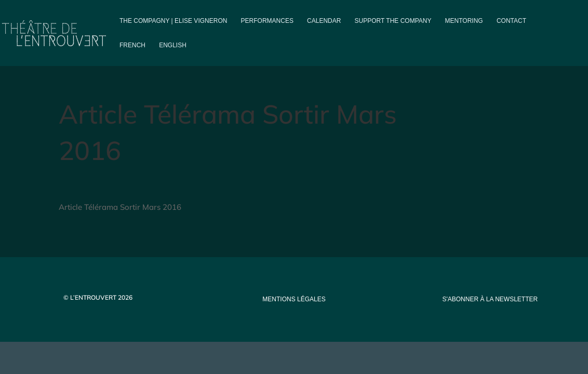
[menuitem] (132, 54)
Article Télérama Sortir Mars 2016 (120, 207)
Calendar (324, 21)
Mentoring (464, 21)
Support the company (393, 21)
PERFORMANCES (267, 21)
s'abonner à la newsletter (490, 299)
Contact (511, 21)
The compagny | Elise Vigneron (173, 21)
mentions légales (294, 299)
